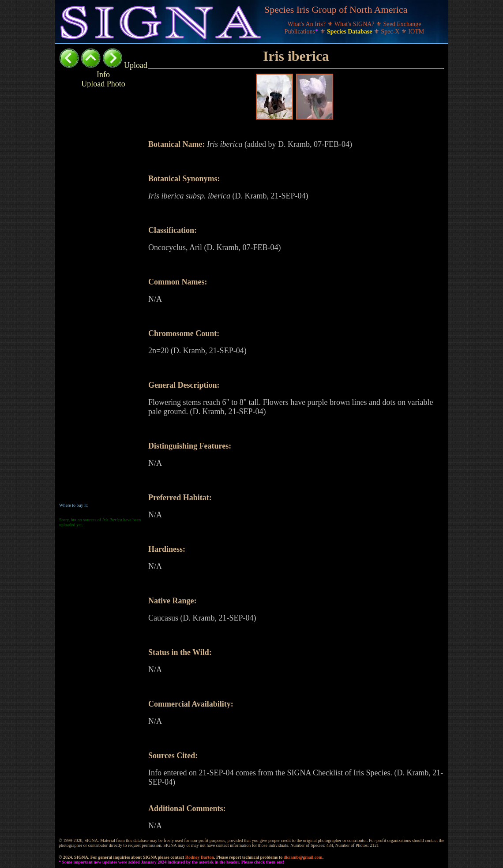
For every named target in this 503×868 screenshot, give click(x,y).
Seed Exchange (402, 24)
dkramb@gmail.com (303, 857)
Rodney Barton (200, 857)
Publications (302, 32)
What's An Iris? (308, 24)
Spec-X (391, 32)
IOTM (416, 32)
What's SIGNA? (355, 24)
